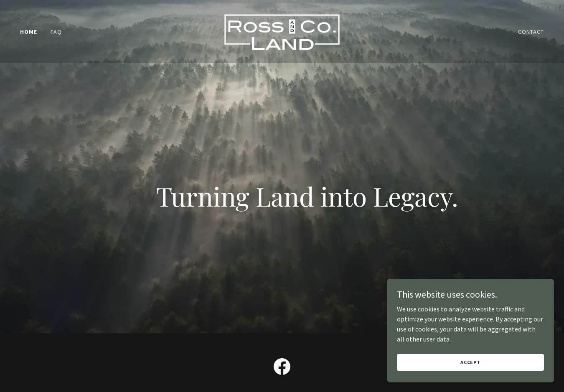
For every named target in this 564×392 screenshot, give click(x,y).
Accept (470, 362)
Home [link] (29, 32)
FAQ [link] (56, 32)
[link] (282, 30)
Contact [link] (531, 32)
